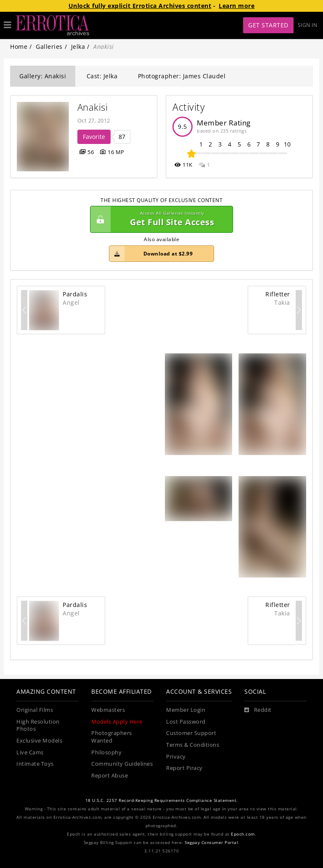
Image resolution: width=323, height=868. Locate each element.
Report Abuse (110, 776)
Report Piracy (184, 768)
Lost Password (186, 722)
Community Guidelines (122, 764)
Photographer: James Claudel (182, 76)
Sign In (308, 25)
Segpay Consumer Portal (211, 843)
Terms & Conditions (193, 745)
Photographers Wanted (112, 737)
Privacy (176, 757)
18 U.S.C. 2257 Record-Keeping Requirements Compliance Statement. (162, 800)
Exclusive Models (39, 741)
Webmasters (108, 710)
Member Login (186, 710)
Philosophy (106, 752)
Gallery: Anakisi (43, 76)
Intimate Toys (35, 764)
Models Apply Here (117, 722)
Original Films (35, 710)
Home (19, 47)
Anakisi (93, 107)
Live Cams (30, 752)
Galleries (49, 47)
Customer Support (191, 733)
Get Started (268, 25)
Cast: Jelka (102, 76)
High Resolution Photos (38, 726)
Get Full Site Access (159, 219)
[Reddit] (258, 710)
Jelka (78, 47)
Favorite (94, 137)
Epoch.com (243, 834)
